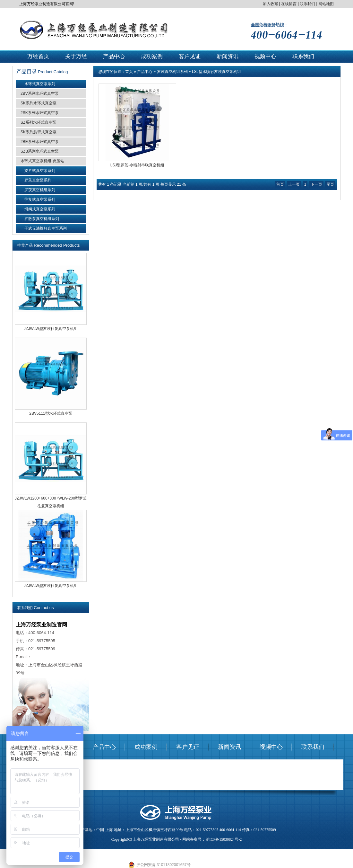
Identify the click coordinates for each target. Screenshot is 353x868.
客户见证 (190, 56)
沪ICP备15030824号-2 (224, 839)
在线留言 (289, 4)
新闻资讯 (228, 56)
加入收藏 (271, 4)
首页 (129, 72)
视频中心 (265, 56)
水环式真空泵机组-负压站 (42, 161)
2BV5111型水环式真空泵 (51, 413)
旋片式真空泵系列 (40, 171)
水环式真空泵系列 (40, 84)
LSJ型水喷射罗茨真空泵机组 (216, 72)
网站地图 (326, 4)
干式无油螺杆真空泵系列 (46, 228)
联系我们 (307, 4)
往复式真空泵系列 (40, 199)
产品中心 (114, 56)
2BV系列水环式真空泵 (40, 93)
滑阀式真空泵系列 (40, 209)
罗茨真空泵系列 (38, 180)
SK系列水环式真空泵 (39, 103)
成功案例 (152, 56)
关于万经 (76, 56)
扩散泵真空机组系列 (42, 219)
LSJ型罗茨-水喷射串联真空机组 (138, 165)
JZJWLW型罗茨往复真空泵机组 (51, 329)
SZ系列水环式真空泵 (38, 122)
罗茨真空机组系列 (40, 190)
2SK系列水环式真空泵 (40, 113)
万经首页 (38, 56)
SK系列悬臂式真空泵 (39, 132)
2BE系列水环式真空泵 (40, 142)
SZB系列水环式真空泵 (40, 151)
